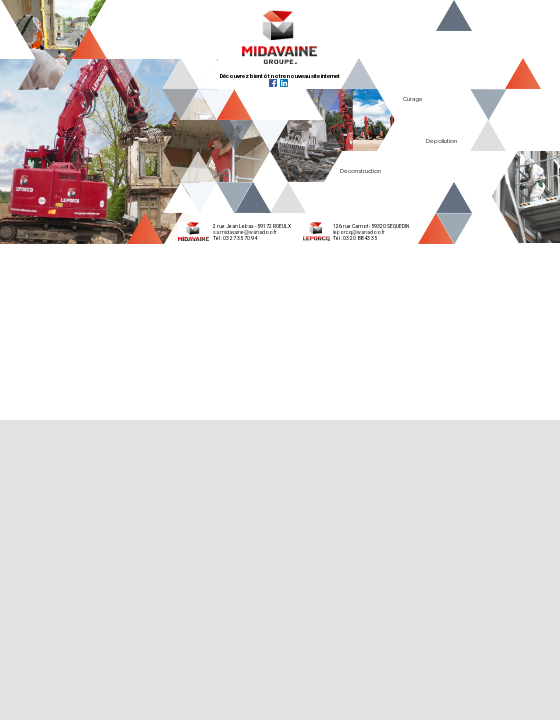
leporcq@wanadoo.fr (359, 232)
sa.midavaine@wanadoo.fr (245, 232)
